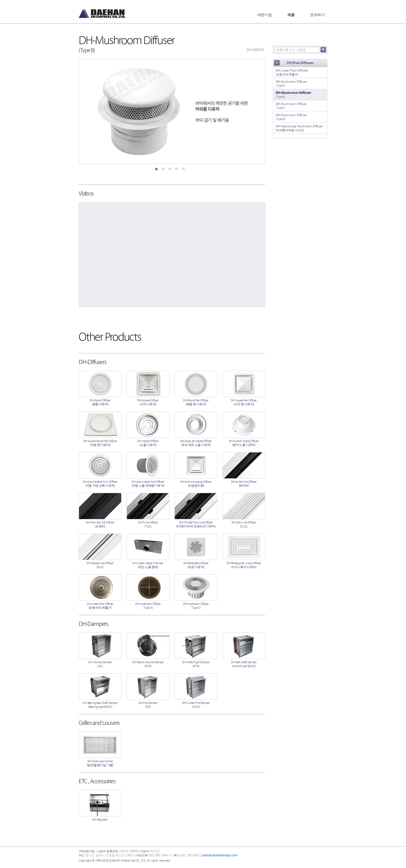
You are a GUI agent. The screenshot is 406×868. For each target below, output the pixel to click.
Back (277, 63)
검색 (323, 50)
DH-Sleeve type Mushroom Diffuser (300, 128)
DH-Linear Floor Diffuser (300, 72)
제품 (291, 15)
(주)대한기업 (102, 14)
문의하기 (317, 15)
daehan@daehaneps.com (220, 855)
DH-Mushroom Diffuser (300, 84)
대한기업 (265, 15)
